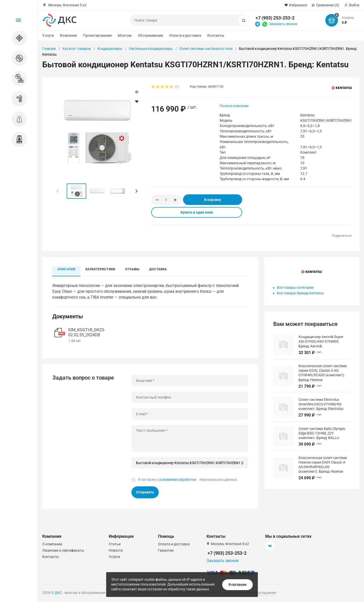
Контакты (216, 35)
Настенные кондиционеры (151, 49)
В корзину (213, 200)
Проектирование (97, 35)
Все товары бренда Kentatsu (300, 293)
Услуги (48, 35)
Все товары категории (295, 287)
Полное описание (234, 106)
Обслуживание (150, 35)
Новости (116, 550)
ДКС (58, 593)
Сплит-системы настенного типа (206, 49)
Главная (49, 49)
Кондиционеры (110, 49)
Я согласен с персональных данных (188, 480)
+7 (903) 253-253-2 (275, 18)
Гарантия (166, 550)
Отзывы (133, 269)
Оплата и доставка (185, 35)
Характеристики (101, 269)
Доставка (159, 269)
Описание (66, 269)
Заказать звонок (283, 24)
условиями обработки (178, 480)
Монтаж (125, 35)
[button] (136, 191)
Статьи (115, 544)
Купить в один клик (197, 212)
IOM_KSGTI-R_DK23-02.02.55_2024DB (87, 333)
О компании (52, 544)
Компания (69, 35)
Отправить (145, 492)
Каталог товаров (77, 49)
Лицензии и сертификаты (63, 550)
